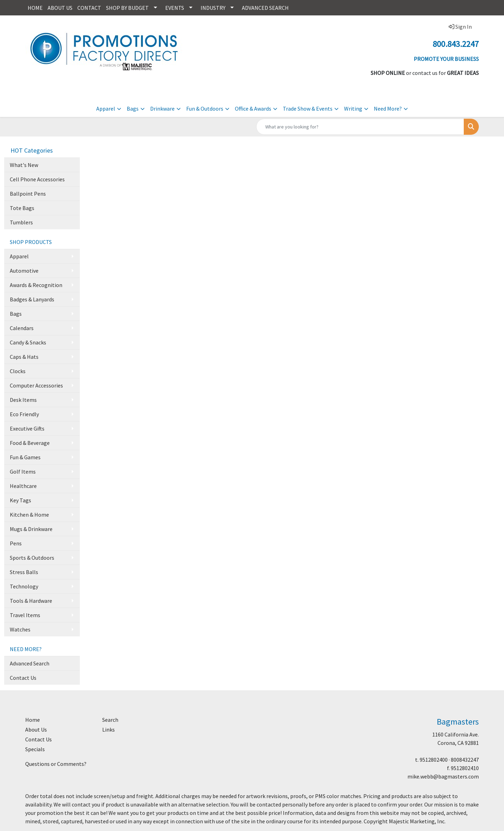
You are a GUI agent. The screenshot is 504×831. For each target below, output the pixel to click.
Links (108, 729)
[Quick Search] (360, 127)
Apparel (106, 109)
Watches (20, 629)
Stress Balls (24, 572)
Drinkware (162, 109)
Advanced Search (30, 663)
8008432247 (465, 760)
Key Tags (20, 500)
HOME (35, 8)
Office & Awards (253, 109)
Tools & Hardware (31, 601)
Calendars (22, 328)
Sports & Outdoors (32, 558)
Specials (35, 749)
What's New (24, 165)
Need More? (388, 109)
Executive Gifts (27, 428)
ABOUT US (60, 8)
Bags (133, 109)
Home (33, 720)
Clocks (18, 371)
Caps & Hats (24, 357)
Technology (24, 586)
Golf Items (23, 472)
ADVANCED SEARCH (265, 8)
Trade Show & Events (308, 109)
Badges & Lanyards (32, 299)
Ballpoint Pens (28, 194)
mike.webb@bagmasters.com (443, 776)
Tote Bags (22, 208)
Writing (353, 109)
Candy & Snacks (28, 342)
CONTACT (89, 8)
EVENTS (175, 8)
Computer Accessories (36, 385)
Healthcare (23, 486)
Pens (16, 543)
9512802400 (434, 760)
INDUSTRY (213, 8)
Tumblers (21, 222)
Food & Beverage (30, 443)
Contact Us (23, 678)
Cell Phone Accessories (37, 179)
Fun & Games (25, 457)
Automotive (24, 271)
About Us (36, 729)
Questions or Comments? (56, 764)
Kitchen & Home (29, 515)
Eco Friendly (24, 414)
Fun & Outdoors (205, 109)
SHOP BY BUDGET (127, 8)
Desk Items (23, 400)
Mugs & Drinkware (31, 529)
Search (110, 720)
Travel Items (25, 615)
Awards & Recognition (36, 285)
